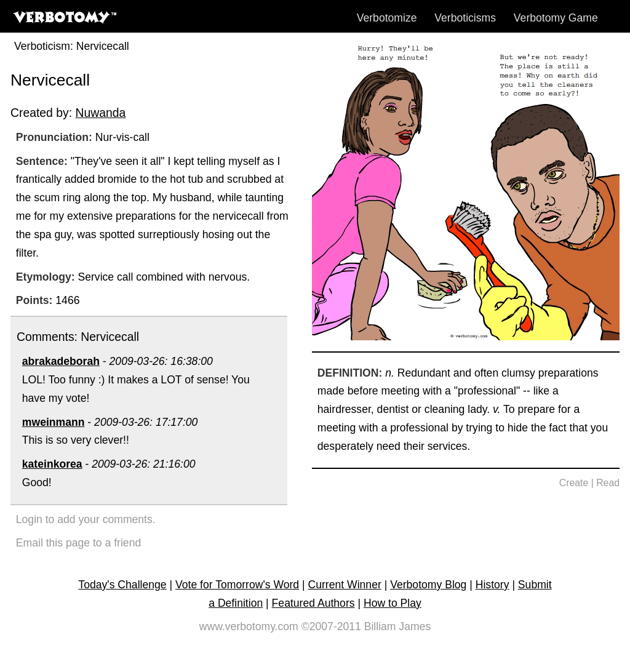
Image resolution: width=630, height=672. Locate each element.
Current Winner (345, 585)
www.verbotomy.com (249, 626)
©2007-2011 (331, 626)
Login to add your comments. (86, 519)
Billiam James (398, 626)
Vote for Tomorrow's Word (237, 585)
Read (608, 483)
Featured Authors (313, 603)
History (492, 585)
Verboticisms (465, 18)
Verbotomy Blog (428, 585)
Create (574, 483)
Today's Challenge (122, 585)
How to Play (393, 603)
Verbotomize (387, 18)
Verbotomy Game (556, 18)
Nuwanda (100, 113)
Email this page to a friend (78, 543)
